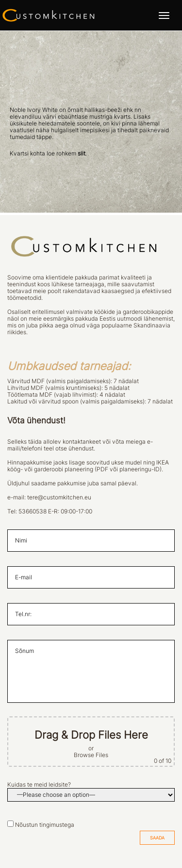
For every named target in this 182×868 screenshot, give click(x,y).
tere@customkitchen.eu (59, 497)
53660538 (33, 511)
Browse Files (91, 755)
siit (82, 154)
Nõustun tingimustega (45, 825)
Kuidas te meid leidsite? (39, 785)
